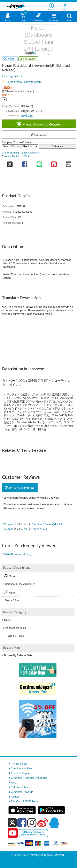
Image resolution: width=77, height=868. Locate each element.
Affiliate (15, 797)
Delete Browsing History (17, 554)
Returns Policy (20, 787)
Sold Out (27, 116)
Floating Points (12, 76)
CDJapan (8, 524)
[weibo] (43, 823)
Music (24, 524)
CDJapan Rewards (22, 792)
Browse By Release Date (18, 655)
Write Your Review (20, 488)
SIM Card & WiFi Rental (25, 801)
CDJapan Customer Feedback (29, 778)
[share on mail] (69, 163)
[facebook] (22, 823)
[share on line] (39, 163)
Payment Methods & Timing (17, 156)
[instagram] (32, 823)
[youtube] (13, 833)
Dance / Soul (39, 529)
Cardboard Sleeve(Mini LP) (47, 524)
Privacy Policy (19, 764)
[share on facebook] (25, 163)
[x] (12, 823)
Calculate (57, 146)
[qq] (54, 823)
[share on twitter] (10, 163)
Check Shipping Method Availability (21, 153)
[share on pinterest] (54, 163)
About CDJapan (20, 773)
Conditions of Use (21, 768)
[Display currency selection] (4, 99)
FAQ (14, 783)
